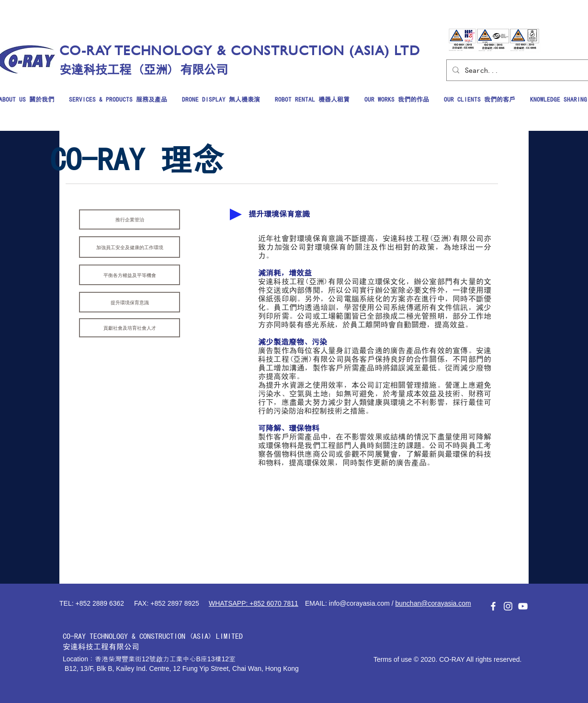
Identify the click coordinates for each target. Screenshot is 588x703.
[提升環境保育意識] (130, 302)
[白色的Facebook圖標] (493, 606)
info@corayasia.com (359, 603)
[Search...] (518, 70)
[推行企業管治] (130, 219)
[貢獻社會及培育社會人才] (130, 328)
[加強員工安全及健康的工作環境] (130, 247)
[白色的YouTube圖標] (523, 606)
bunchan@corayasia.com (433, 603)
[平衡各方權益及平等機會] (130, 275)
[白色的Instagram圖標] (508, 606)
